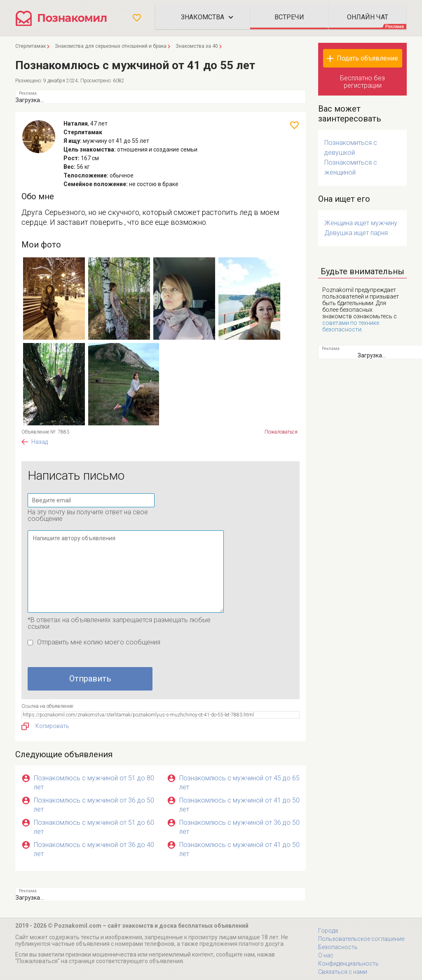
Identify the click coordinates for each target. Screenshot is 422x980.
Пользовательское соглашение (361, 939)
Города (328, 931)
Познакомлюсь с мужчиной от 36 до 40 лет (94, 849)
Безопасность (338, 947)
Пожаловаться (281, 432)
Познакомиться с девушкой (351, 148)
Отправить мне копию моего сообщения (99, 642)
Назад (40, 442)
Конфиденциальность (348, 964)
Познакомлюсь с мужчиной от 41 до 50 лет (239, 805)
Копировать (45, 726)
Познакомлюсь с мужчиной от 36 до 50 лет (94, 805)
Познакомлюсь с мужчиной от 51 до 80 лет (94, 783)
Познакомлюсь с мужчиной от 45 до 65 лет (239, 783)
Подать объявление (367, 58)
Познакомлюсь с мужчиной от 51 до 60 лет (94, 827)
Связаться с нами (343, 972)
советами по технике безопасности (351, 326)
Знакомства (203, 17)
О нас (326, 955)
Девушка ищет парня (356, 233)
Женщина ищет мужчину (361, 223)
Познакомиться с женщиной (351, 167)
